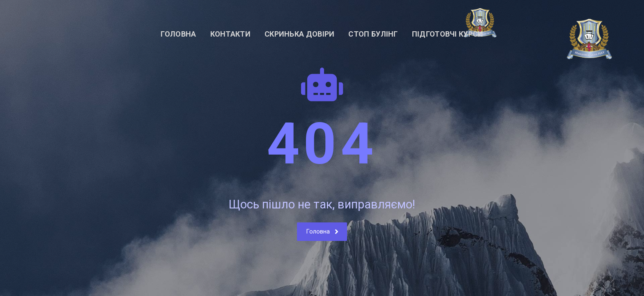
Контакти (230, 34)
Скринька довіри (300, 34)
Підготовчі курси (448, 34)
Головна (178, 34)
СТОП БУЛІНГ (373, 34)
